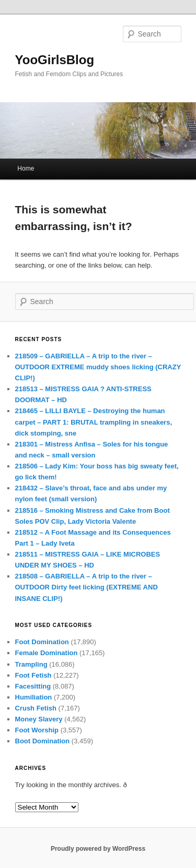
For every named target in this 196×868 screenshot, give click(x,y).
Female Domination (47, 653)
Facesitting (33, 686)
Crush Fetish (36, 708)
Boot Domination (43, 741)
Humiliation (34, 697)
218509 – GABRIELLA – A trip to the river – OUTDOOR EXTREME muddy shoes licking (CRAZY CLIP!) (98, 367)
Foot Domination (42, 642)
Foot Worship (37, 730)
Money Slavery (39, 719)
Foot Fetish (33, 675)
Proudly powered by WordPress (98, 849)
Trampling (31, 664)
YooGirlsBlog (55, 60)
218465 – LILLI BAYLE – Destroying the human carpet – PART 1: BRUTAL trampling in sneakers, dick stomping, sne (94, 422)
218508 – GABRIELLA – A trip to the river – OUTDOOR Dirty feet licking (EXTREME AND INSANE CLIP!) (87, 587)
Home (26, 168)
